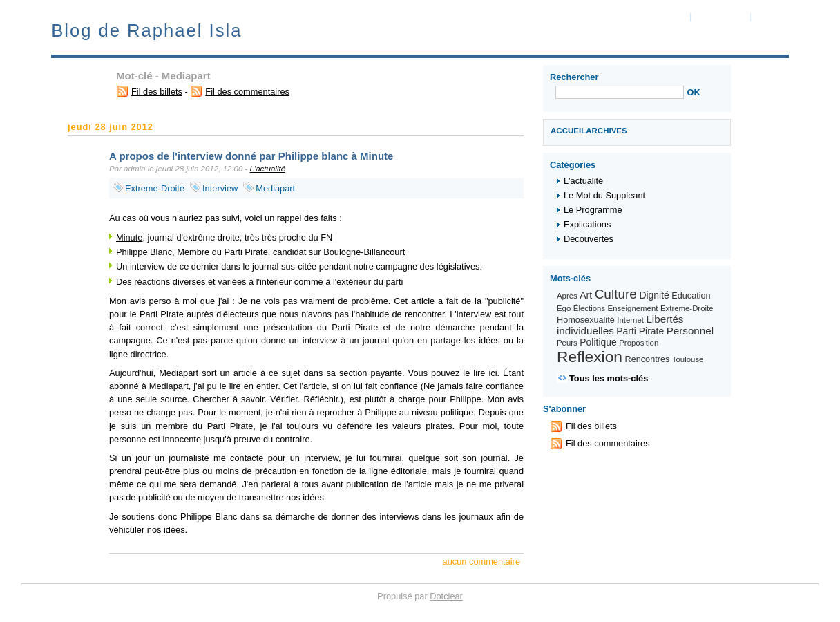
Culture (616, 294)
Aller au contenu (656, 17)
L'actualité (268, 169)
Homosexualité (586, 320)
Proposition (639, 343)
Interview (220, 188)
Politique (598, 342)
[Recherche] (620, 92)
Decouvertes (589, 239)
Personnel (690, 331)
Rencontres (648, 359)
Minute (129, 237)
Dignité (654, 295)
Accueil (568, 131)
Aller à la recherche (791, 17)
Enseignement (633, 308)
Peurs (567, 343)
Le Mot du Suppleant (604, 195)
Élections (589, 308)
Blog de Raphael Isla (146, 30)
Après (567, 296)
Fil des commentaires (247, 92)
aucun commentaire (481, 562)
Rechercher (574, 77)
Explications (587, 224)
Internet (630, 320)
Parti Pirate (640, 331)
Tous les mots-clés (609, 378)
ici (493, 373)
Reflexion (590, 357)
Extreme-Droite (155, 188)
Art (586, 295)
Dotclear (446, 596)
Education (691, 296)
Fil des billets (157, 92)
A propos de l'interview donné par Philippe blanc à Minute (251, 156)
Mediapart (275, 188)
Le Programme (593, 210)
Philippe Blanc (144, 252)
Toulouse (688, 359)
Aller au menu (720, 17)
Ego (564, 308)
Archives (607, 131)
